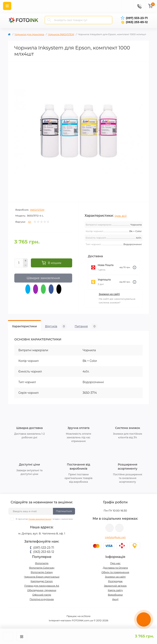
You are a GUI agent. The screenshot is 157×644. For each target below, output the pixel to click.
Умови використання (40, 519)
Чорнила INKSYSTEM (61, 34)
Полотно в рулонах (42, 599)
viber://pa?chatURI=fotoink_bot (110, 528)
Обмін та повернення (115, 572)
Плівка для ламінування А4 (42, 586)
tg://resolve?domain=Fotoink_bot (119, 528)
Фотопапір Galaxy (42, 572)
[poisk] (127, 6)
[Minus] (26, 265)
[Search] (49, 20)
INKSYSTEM (37, 210)
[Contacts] (139, 6)
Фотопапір (42, 563)
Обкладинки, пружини (42, 590)
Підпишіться (64, 511)
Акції (115, 599)
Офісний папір (42, 595)
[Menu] (7, 6)
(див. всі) (121, 216)
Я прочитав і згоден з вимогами (44, 519)
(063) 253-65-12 (137, 22)
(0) (29, 222)
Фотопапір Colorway (42, 568)
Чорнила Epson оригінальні (42, 577)
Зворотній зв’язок (115, 586)
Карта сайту (115, 590)
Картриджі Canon (42, 581)
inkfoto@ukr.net (115, 537)
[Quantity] (19, 263)
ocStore (86, 616)
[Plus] (26, 261)
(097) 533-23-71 (137, 18)
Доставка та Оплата (115, 568)
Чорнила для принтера (29, 34)
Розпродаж (115, 581)
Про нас (115, 563)
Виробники (115, 595)
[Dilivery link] (135, 268)
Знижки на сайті (109, 294)
